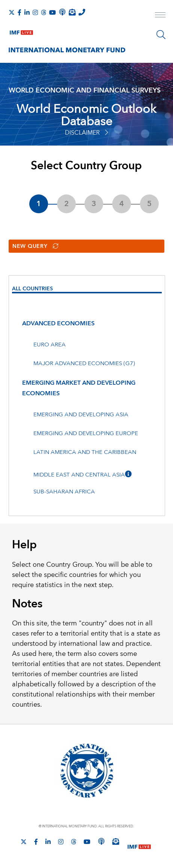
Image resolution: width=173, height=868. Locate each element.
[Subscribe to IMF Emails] (72, 12)
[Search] (161, 35)
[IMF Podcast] (62, 12)
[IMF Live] (21, 31)
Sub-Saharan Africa (64, 492)
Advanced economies (58, 323)
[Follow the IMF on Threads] (44, 12)
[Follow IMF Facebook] (20, 12)
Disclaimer (86, 133)
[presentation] (87, 290)
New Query (35, 246)
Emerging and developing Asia (81, 415)
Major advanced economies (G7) (84, 363)
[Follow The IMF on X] (12, 12)
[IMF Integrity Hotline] (82, 12)
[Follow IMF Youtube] (53, 12)
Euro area (50, 345)
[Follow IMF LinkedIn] (27, 12)
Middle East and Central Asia (79, 475)
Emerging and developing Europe (86, 433)
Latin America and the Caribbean (85, 452)
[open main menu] (160, 16)
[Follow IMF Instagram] (35, 12)
